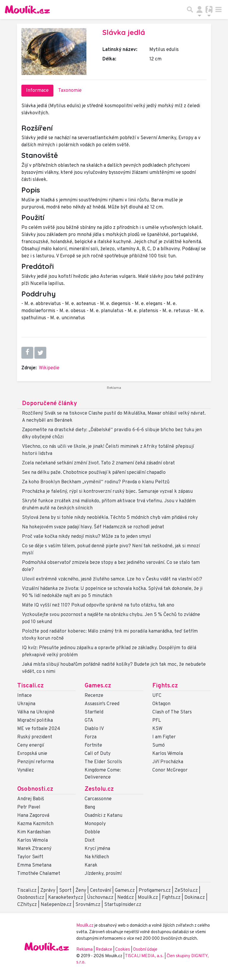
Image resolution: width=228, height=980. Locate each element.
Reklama (84, 950)
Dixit (90, 841)
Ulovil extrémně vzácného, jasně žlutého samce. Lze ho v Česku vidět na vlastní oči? (112, 579)
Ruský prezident (35, 737)
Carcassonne (98, 799)
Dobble (92, 832)
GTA (89, 721)
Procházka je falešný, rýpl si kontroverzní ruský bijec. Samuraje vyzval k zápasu (107, 492)
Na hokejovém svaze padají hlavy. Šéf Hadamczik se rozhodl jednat (93, 527)
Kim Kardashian (34, 832)
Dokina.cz (195, 898)
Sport (65, 891)
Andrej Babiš (31, 799)
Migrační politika (35, 721)
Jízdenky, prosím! (103, 874)
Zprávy (48, 891)
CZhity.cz (27, 905)
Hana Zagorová (33, 816)
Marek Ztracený (34, 849)
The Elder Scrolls (103, 762)
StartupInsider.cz (123, 905)
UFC (157, 696)
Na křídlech (97, 857)
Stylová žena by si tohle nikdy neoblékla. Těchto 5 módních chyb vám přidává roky (110, 518)
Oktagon (161, 704)
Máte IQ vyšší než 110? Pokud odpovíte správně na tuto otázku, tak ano (98, 605)
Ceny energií (31, 745)
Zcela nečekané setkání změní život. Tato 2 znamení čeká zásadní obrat (98, 463)
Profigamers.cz (155, 891)
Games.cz (98, 686)
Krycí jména (97, 849)
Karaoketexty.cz (66, 898)
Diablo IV (94, 729)
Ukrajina (26, 704)
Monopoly (95, 824)
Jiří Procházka (168, 762)
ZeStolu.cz (186, 891)
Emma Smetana (34, 865)
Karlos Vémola (168, 754)
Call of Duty (98, 754)
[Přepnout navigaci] (199, 9)
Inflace (24, 696)
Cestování (100, 891)
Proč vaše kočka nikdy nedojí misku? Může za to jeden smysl (87, 537)
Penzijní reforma (35, 762)
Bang (90, 807)
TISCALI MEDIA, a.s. (145, 956)
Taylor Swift (30, 857)
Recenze (94, 696)
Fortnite (93, 745)
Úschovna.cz (100, 898)
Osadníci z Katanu (103, 816)
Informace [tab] (37, 91)
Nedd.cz (126, 898)
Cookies (123, 950)
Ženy (81, 891)
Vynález (26, 770)
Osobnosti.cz (35, 789)
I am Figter (164, 737)
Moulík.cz (148, 898)
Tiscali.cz (30, 686)
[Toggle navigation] (218, 9)
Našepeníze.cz (56, 905)
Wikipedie (49, 368)
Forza (91, 737)
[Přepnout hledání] (190, 9)
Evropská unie (32, 754)
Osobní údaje (145, 950)
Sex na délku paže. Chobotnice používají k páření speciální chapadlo (94, 473)
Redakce (104, 950)
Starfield (94, 712)
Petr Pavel (29, 807)
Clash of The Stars (172, 712)
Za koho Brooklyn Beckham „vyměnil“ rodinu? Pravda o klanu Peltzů (96, 482)
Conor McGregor (170, 770)
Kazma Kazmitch (35, 824)
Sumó (159, 745)
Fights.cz (165, 686)
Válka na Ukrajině (36, 712)
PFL (157, 721)
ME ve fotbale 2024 (39, 729)
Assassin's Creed (102, 704)
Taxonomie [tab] (70, 91)
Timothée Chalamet (39, 874)
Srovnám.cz (88, 905)
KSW (157, 729)
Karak (91, 865)
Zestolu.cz (99, 789)
